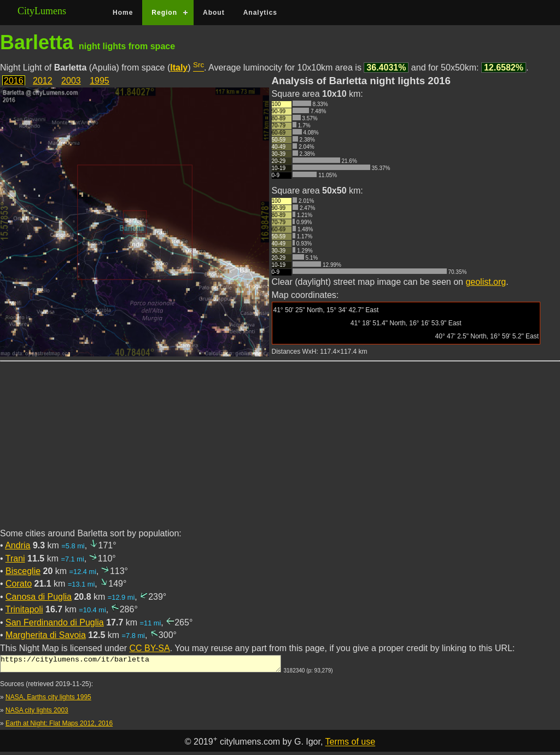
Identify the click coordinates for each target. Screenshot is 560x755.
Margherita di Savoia (46, 635)
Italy (179, 68)
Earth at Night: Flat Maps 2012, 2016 (59, 727)
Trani (15, 558)
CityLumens (42, 11)
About (214, 13)
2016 (14, 81)
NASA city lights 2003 (37, 713)
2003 (71, 81)
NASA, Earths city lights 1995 (48, 700)
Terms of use (351, 745)
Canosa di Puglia (39, 597)
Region (164, 13)
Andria (17, 545)
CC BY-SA (150, 648)
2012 (43, 81)
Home (123, 13)
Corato (19, 584)
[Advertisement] (280, 451)
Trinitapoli (24, 609)
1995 (100, 81)
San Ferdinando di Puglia (55, 622)
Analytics (260, 13)
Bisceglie (23, 571)
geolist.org (486, 282)
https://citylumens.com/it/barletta (141, 665)
